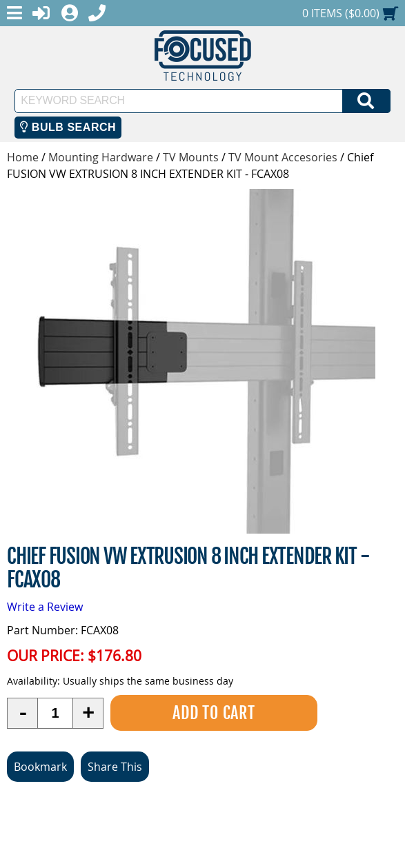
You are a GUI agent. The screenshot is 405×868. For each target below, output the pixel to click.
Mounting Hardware (101, 157)
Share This (115, 767)
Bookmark (40, 767)
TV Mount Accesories (283, 157)
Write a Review (45, 607)
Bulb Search (68, 127)
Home (23, 157)
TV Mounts (191, 157)
